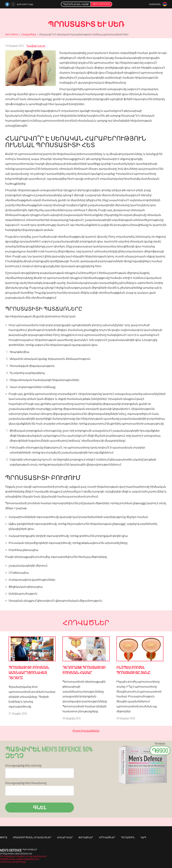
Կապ (143, 837)
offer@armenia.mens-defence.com (16, 854)
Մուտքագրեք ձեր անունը (23, 765)
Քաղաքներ (86, 837)
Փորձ (4, 837)
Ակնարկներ (65, 837)
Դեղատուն (128, 837)
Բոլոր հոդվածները (86, 731)
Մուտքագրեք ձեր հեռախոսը (26, 783)
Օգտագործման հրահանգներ (32, 837)
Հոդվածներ (107, 837)
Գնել (40, 807)
